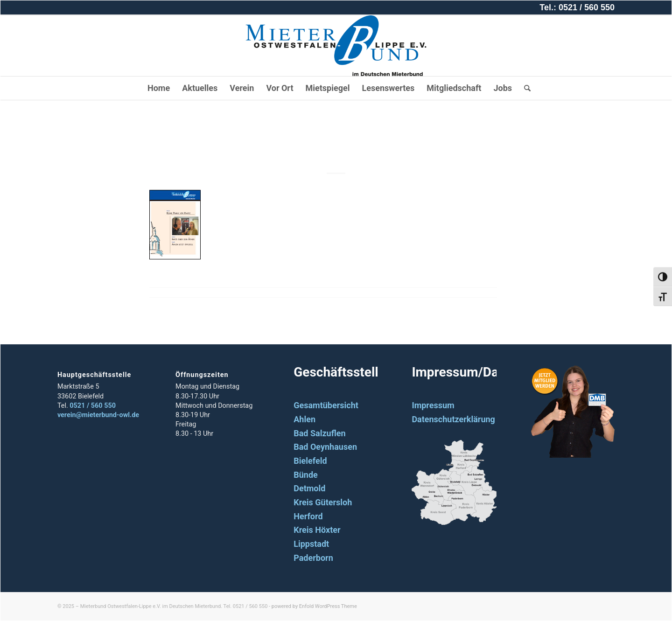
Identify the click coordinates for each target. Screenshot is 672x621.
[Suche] (524, 88)
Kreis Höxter (317, 530)
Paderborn (313, 558)
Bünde (306, 475)
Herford (308, 516)
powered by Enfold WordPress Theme (314, 606)
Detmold (309, 488)
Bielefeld (310, 461)
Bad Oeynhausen (325, 447)
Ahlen (304, 419)
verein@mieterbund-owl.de (98, 415)
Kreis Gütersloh (323, 502)
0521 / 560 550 (93, 406)
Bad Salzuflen (319, 433)
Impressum (433, 405)
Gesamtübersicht (326, 405)
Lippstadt (311, 544)
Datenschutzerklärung (453, 419)
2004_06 (336, 142)
